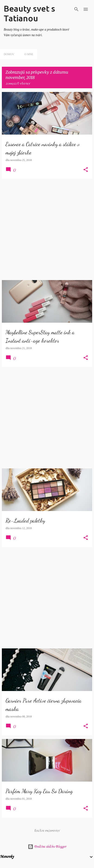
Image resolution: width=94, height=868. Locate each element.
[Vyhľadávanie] (76, 9)
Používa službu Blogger (47, 847)
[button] (86, 170)
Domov (9, 54)
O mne (29, 54)
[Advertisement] (47, 229)
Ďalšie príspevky (47, 831)
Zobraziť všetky (18, 84)
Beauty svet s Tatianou (29, 13)
